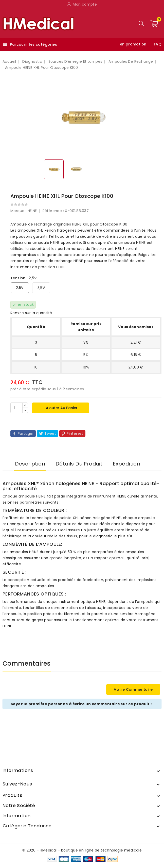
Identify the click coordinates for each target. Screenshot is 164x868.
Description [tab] (30, 464)
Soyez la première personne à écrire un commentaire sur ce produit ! (81, 704)
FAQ (158, 44)
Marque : (18, 211)
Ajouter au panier (61, 408)
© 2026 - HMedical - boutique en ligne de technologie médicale (82, 850)
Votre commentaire (133, 689)
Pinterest (75, 433)
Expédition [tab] (126, 464)
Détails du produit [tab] (79, 464)
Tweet (50, 433)
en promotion (133, 44)
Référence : (53, 211)
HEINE (32, 211)
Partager (26, 433)
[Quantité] (16, 408)
